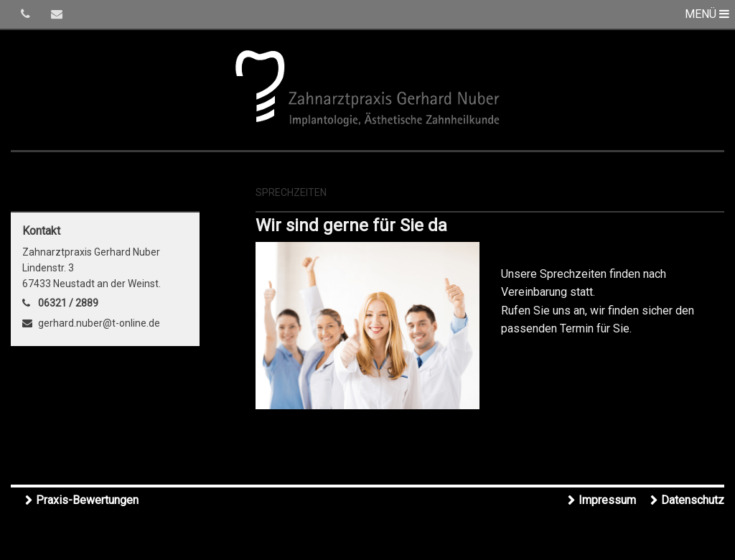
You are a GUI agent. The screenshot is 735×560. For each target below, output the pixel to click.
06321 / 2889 (68, 303)
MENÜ (707, 14)
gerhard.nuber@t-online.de (99, 323)
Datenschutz (693, 500)
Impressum (607, 500)
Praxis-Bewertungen (87, 500)
